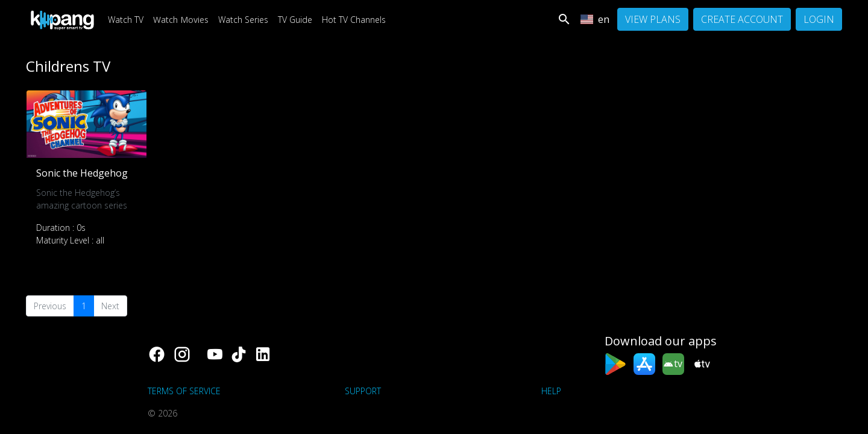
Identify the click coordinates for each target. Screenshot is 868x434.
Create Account (742, 19)
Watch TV (126, 20)
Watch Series (243, 20)
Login (819, 19)
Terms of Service (184, 391)
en (594, 19)
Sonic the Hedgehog (82, 173)
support (363, 391)
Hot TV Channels (354, 20)
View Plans (653, 19)
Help (551, 391)
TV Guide (295, 20)
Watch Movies (181, 20)
